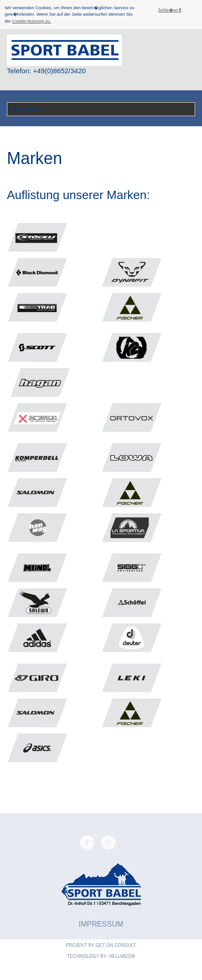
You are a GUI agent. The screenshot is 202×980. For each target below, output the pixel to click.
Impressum (101, 924)
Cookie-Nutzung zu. (32, 21)
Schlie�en (170, 10)
